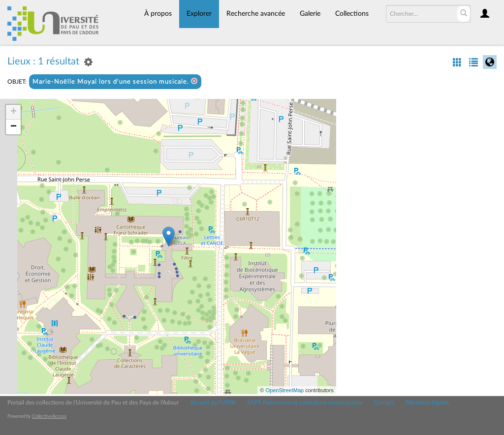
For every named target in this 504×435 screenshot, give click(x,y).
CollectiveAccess (49, 416)
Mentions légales (427, 403)
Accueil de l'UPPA (213, 403)
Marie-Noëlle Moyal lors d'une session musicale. (115, 81)
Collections (352, 14)
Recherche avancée (256, 14)
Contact (384, 403)
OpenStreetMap (284, 390)
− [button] (14, 127)
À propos (158, 14)
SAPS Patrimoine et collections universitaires (305, 403)
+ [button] (14, 112)
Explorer (199, 14)
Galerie (310, 14)
